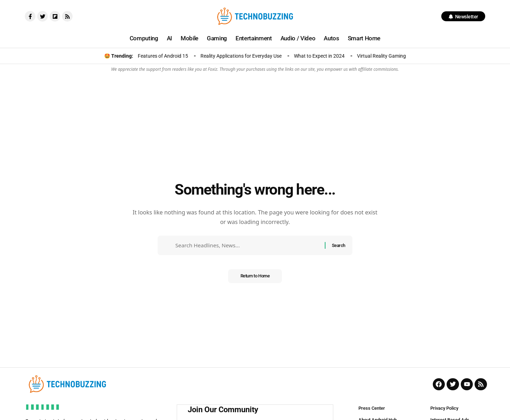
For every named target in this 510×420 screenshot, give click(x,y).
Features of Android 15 (163, 56)
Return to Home (255, 278)
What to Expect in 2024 (319, 56)
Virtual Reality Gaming (381, 56)
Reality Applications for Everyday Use (241, 56)
